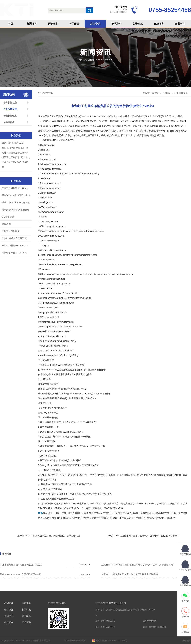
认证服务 (53, 24)
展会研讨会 (9, 122)
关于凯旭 (138, 24)
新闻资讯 (95, 24)
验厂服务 (74, 24)
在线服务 (159, 24)
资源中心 (117, 24)
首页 (11, 24)
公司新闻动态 (10, 103)
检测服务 (32, 24)
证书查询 (180, 24)
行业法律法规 (10, 109)
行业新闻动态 (10, 116)
